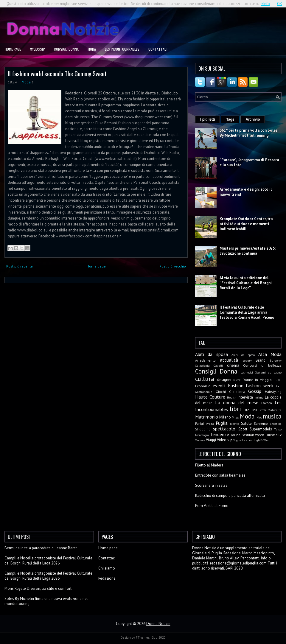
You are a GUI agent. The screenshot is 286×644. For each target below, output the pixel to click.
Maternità (275, 410)
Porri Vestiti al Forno (212, 506)
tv (280, 435)
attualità (229, 360)
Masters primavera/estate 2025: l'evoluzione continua (248, 251)
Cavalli (218, 365)
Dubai (278, 380)
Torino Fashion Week (247, 435)
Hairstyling (273, 392)
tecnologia (202, 435)
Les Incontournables (122, 49)
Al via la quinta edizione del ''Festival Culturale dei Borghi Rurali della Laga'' (246, 283)
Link (254, 410)
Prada (210, 424)
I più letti (207, 119)
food (279, 386)
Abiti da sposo (243, 355)
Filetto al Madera (209, 465)
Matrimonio (207, 417)
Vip (230, 440)
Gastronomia (204, 392)
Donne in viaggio (257, 380)
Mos (259, 417)
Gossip (255, 391)
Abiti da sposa (212, 354)
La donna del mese (237, 402)
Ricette (235, 424)
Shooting (276, 424)
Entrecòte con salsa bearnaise (220, 475)
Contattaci (158, 49)
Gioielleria (237, 392)
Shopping (203, 429)
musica (272, 416)
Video (222, 440)
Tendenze (220, 434)
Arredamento (205, 360)
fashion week (260, 385)
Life (246, 410)
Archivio (253, 119)
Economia (203, 386)
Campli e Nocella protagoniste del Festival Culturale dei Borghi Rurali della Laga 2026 (48, 561)
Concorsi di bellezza (262, 365)
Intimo (259, 397)
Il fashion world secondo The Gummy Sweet (57, 73)
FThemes (143, 637)
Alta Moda (270, 354)
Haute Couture (210, 397)
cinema (233, 365)
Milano (225, 417)
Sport (243, 429)
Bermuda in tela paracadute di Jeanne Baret (41, 548)
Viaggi (211, 440)
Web (266, 440)
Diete (237, 380)
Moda (92, 49)
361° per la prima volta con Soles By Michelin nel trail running (248, 133)
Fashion (236, 385)
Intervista (245, 397)
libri (235, 409)
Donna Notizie (158, 624)
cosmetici (247, 372)
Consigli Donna (66, 49)
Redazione (107, 578)
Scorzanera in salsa (211, 485)
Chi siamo (107, 568)
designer (224, 380)
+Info (266, 4)
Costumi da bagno (268, 372)
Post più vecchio (173, 266)
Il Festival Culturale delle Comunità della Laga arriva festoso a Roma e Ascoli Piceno (247, 312)
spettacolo (224, 429)
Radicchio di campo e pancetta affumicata (230, 496)
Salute (246, 423)
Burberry (276, 360)
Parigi (199, 423)
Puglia (222, 423)
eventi (219, 385)
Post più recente (20, 266)
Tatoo (278, 429)
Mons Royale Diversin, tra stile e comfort (38, 588)
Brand (261, 360)
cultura (205, 379)
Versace (200, 440)
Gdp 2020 (158, 637)
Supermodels (261, 429)
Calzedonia (202, 365)
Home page (13, 49)
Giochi (221, 392)
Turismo (271, 435)
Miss (235, 417)
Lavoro (267, 403)
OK (280, 4)
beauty (247, 360)
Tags (230, 119)
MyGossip (37, 49)
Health (232, 397)
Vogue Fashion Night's (248, 440)
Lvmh (262, 410)
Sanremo (261, 423)
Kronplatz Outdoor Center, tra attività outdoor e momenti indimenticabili (246, 224)
